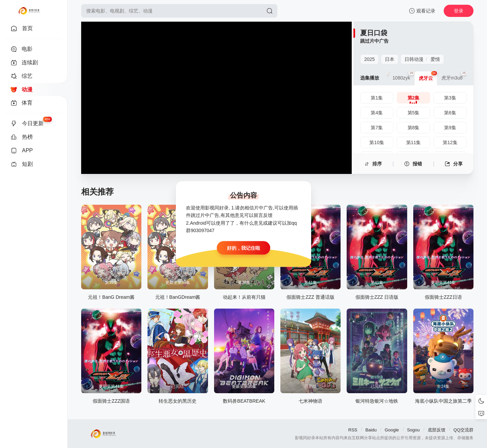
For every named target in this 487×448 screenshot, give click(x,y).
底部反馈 (437, 430)
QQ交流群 (463, 430)
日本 (390, 59)
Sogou (413, 430)
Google (392, 430)
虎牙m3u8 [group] (454, 76)
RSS (353, 430)
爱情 (435, 59)
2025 (369, 59)
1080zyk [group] (403, 76)
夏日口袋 (374, 33)
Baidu (371, 430)
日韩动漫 (414, 59)
